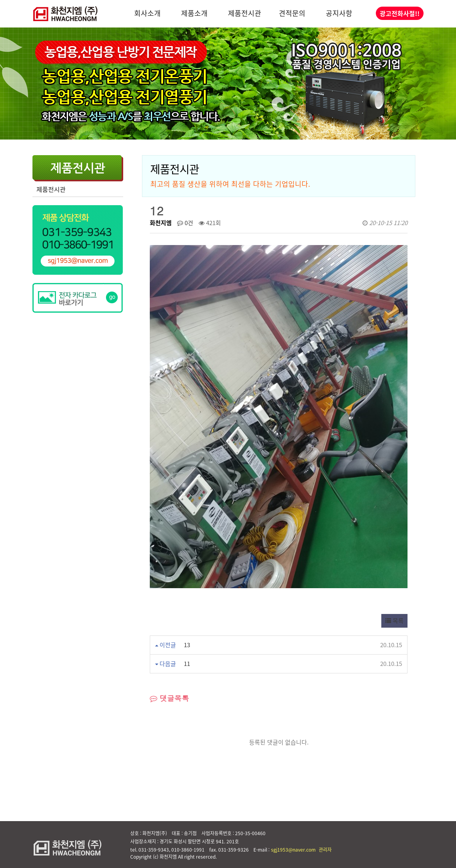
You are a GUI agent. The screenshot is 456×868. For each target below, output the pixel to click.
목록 (394, 621)
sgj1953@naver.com (293, 850)
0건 (185, 223)
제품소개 (194, 13)
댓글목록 (169, 698)
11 (187, 664)
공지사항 (339, 13)
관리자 (325, 850)
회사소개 (147, 13)
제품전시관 (245, 13)
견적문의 (292, 13)
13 (187, 645)
